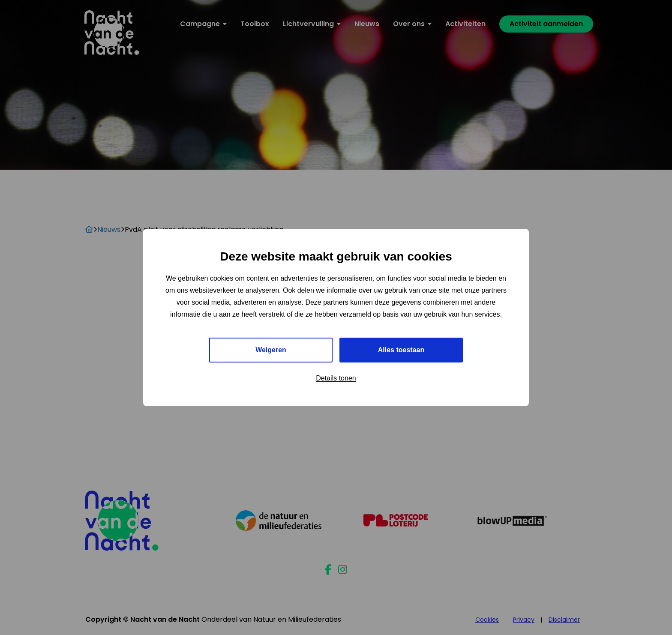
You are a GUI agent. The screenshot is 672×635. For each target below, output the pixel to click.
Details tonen (336, 378)
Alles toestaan (401, 350)
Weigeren (271, 350)
